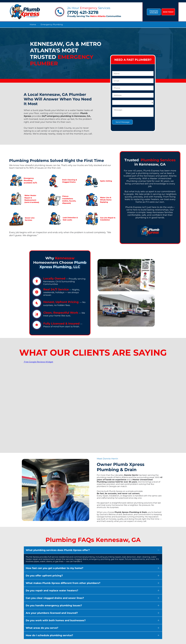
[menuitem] (33, 24)
